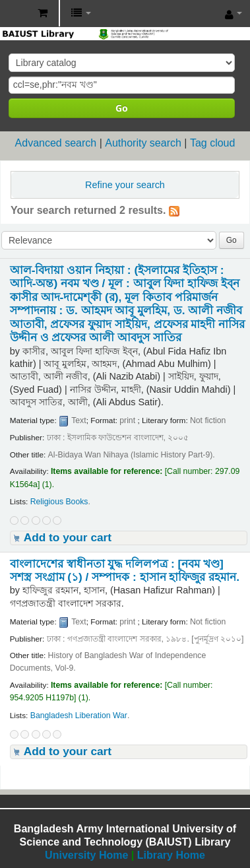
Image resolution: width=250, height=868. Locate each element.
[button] (43, 13)
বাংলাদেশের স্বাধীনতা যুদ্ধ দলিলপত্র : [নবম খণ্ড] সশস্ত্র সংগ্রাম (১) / (125, 570)
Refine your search (125, 185)
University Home (86, 855)
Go (122, 108)
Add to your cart (68, 537)
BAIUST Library (14, 14)
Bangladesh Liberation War (79, 716)
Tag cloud (213, 143)
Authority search (143, 143)
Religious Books (59, 502)
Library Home (171, 855)
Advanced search (56, 143)
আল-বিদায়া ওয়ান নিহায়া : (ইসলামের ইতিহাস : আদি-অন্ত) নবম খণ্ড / (127, 304)
